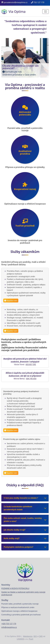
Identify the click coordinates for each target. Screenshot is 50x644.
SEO (35, 636)
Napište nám (12, 301)
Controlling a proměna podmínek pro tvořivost (21, 615)
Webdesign (28, 636)
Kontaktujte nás (13, 72)
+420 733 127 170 (9, 624)
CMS (41, 636)
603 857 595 (31, 365)
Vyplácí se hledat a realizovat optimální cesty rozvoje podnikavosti (23, 593)
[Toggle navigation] (46, 12)
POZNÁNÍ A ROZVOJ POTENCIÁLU (15, 588)
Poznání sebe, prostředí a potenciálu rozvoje (20, 604)
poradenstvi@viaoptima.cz (14, 2)
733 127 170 (38, 2)
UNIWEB (20, 639)
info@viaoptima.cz (9, 627)
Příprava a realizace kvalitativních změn (18, 607)
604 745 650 (31, 379)
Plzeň (31, 639)
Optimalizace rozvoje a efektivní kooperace (19, 611)
